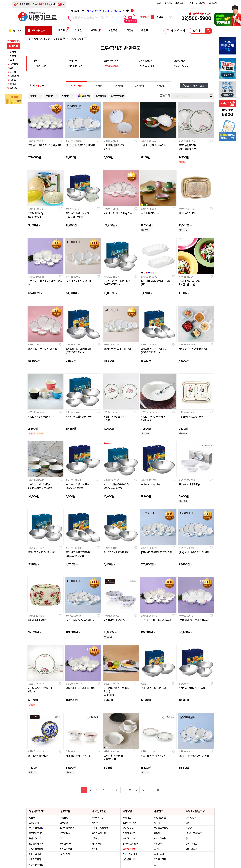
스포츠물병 (65, 833)
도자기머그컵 (97, 818)
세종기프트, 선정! (102, 11)
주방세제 (189, 838)
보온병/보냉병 (35, 838)
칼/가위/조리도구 (77, 66)
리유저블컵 (96, 838)
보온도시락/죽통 (147, 66)
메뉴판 (157, 833)
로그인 (159, 3)
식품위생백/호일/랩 (194, 833)
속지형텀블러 (35, 859)
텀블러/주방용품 (42, 39)
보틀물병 (64, 818)
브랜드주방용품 (111, 61)
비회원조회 (179, 3)
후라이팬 (73, 61)
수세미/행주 (191, 818)
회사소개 (213, 3)
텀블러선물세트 (36, 865)
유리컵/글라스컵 (99, 833)
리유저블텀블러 (36, 849)
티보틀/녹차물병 (67, 828)
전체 (36, 61)
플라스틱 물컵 (66, 844)
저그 (62, 838)
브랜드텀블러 (36, 828)
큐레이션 (95, 30)
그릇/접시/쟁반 (111, 66)
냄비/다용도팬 (146, 61)
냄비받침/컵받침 (161, 828)
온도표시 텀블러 (36, 833)
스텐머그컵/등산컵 (100, 828)
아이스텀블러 (35, 854)
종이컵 (95, 849)
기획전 (79, 30)
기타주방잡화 (160, 859)
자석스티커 (159, 854)
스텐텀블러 (34, 823)
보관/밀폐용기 (181, 61)
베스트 (64, 30)
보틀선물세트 (66, 854)
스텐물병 (64, 823)
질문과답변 (201, 3)
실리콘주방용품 (181, 66)
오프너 (157, 849)
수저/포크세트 (41, 66)
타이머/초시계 (160, 838)
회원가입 (168, 3)
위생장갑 (189, 828)
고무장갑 (189, 823)
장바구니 (189, 3)
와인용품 (158, 844)
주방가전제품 (160, 818)
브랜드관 (113, 30)
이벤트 (145, 30)
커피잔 (95, 823)
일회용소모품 (191, 849)
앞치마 (157, 823)
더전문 (130, 30)
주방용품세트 (191, 844)
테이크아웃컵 (66, 849)
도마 (156, 865)
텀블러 (32, 818)
